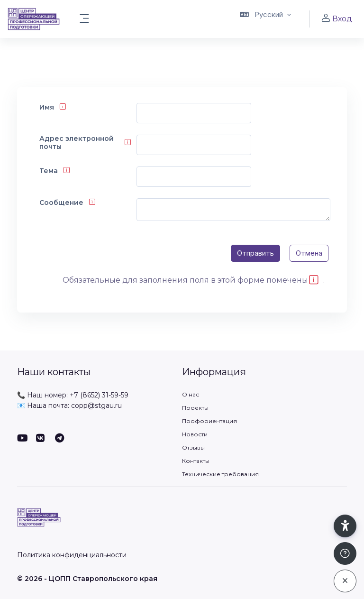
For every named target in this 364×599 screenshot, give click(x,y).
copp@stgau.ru (96, 405)
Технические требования (220, 474)
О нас (191, 394)
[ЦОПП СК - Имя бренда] (34, 19)
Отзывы (193, 447)
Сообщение (61, 203)
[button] (265, 19)
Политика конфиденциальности (72, 555)
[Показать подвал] (345, 554)
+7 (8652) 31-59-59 (99, 395)
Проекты (195, 408)
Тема (49, 171)
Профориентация (209, 421)
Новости (195, 434)
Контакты (196, 461)
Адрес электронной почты (77, 143)
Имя (47, 107)
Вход (337, 18)
